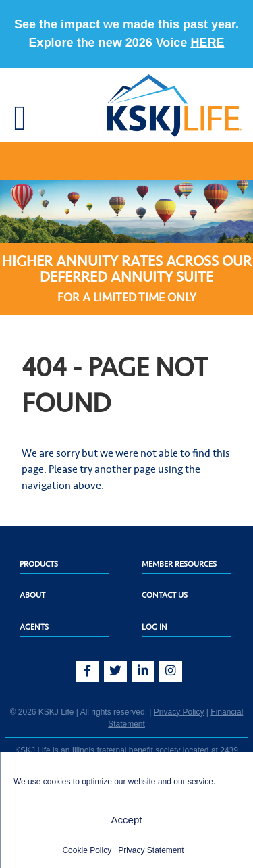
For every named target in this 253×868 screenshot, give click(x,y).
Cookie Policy (87, 850)
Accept (127, 820)
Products (39, 564)
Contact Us (165, 595)
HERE (207, 43)
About (32, 595)
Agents (34, 627)
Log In (154, 627)
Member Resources (179, 564)
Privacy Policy (179, 712)
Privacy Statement (151, 850)
